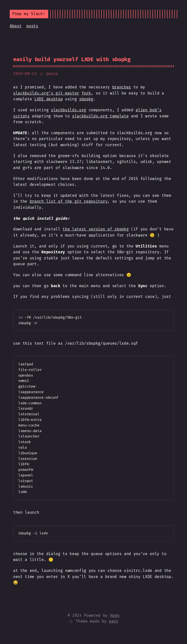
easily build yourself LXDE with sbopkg (72, 59)
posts (32, 26)
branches (122, 87)
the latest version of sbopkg (96, 229)
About (16, 26)
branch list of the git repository (69, 201)
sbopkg (86, 99)
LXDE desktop (48, 99)
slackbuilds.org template (100, 116)
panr (114, 621)
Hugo (115, 615)
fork (86, 93)
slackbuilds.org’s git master (46, 93)
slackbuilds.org (69, 110)
